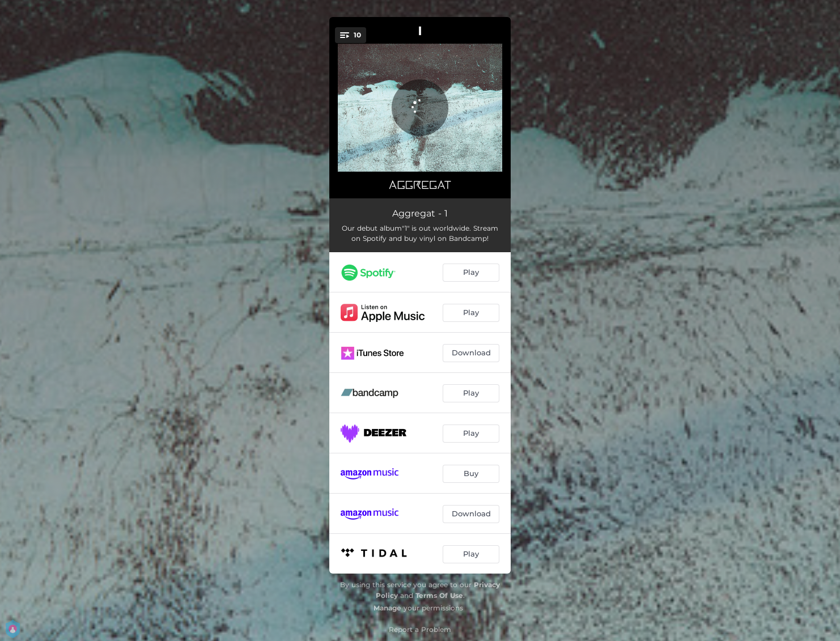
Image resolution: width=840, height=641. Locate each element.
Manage (387, 608)
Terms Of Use (439, 595)
